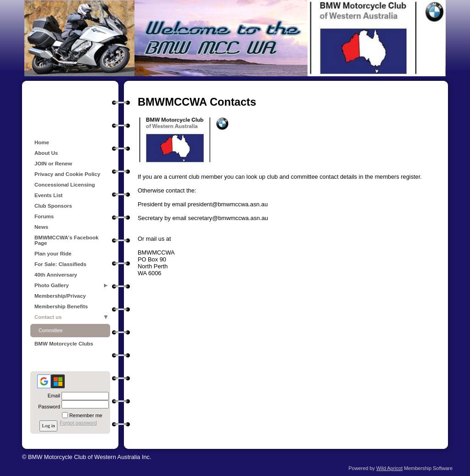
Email (52, 396)
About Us (46, 153)
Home (42, 142)
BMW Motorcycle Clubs (64, 344)
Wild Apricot (389, 468)
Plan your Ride (53, 254)
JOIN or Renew (53, 164)
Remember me (86, 415)
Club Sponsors (53, 206)
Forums (44, 216)
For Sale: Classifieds (60, 264)
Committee (51, 330)
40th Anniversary (56, 275)
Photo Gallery (52, 285)
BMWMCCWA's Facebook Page (67, 240)
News (41, 227)
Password (48, 407)
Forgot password (78, 423)
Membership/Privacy (60, 296)
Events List (48, 195)
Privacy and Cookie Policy (67, 174)
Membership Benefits (61, 306)
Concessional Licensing (65, 185)
